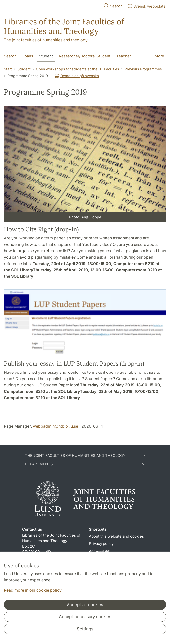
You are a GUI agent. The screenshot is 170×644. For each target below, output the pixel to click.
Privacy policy (101, 544)
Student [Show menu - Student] (46, 56)
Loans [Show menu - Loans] (28, 56)
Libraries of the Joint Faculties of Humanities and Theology (64, 26)
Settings (85, 629)
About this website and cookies (116, 536)
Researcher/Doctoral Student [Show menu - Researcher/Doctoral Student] (85, 56)
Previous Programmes (143, 69)
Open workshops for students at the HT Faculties (78, 69)
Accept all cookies (85, 605)
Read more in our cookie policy (33, 590)
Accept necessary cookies (85, 617)
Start (8, 69)
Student (24, 69)
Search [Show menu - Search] (10, 56)
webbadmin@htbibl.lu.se (55, 426)
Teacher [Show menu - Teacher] (124, 56)
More (157, 56)
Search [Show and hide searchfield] (113, 6)
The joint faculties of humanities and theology (46, 40)
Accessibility (100, 551)
